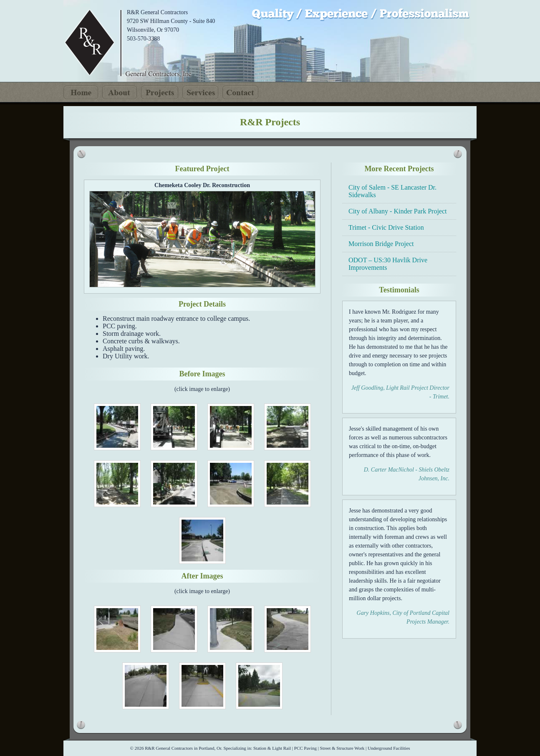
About (120, 93)
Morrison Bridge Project (381, 244)
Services (200, 93)
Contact (240, 93)
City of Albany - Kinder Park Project (398, 211)
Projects (160, 93)
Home (81, 93)
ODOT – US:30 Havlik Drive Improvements (388, 264)
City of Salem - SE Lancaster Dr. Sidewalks (392, 191)
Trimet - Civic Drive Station (386, 227)
